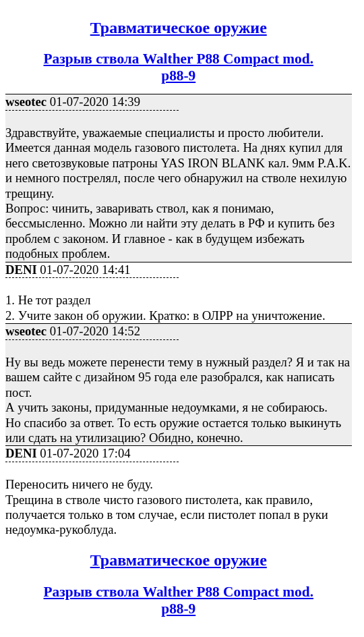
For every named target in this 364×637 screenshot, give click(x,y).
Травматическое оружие (179, 28)
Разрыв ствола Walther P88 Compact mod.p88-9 (179, 67)
